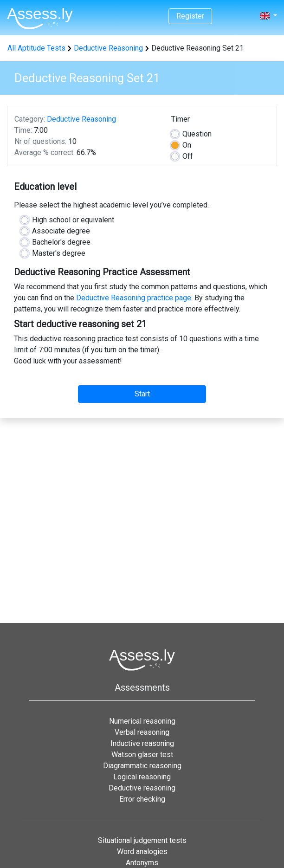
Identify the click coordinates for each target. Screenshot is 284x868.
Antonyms (142, 863)
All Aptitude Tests (36, 48)
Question (197, 134)
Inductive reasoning (142, 743)
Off (188, 156)
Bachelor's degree (61, 242)
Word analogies (142, 852)
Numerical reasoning (142, 721)
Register (190, 16)
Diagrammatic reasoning (142, 766)
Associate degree (61, 231)
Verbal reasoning (142, 732)
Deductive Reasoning (108, 48)
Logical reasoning (142, 777)
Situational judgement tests (142, 840)
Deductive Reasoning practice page (134, 298)
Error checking (142, 799)
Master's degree (59, 253)
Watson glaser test (142, 755)
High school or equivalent (73, 220)
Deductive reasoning (142, 788)
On (187, 145)
